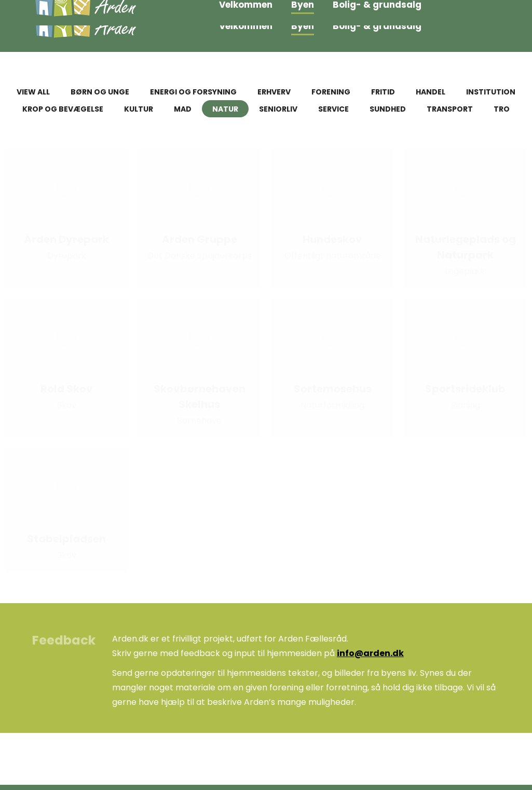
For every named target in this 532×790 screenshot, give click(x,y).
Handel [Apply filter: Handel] (431, 92)
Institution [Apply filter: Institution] (491, 92)
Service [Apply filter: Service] (333, 109)
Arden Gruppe (200, 239)
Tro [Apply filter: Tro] (502, 109)
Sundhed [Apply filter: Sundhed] (388, 109)
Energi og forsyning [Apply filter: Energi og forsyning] (193, 92)
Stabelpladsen (66, 539)
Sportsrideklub (465, 389)
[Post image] (66, 187)
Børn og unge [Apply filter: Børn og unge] (100, 92)
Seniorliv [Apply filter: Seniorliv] (278, 109)
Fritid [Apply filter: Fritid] (383, 92)
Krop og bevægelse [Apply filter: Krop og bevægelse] (63, 109)
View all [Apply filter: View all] (33, 92)
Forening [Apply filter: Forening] (331, 92)
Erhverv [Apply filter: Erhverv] (274, 92)
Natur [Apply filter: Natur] (225, 109)
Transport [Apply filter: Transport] (450, 109)
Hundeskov (332, 239)
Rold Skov (67, 389)
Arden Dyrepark (66, 239)
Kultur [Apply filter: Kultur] (139, 109)
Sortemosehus (333, 389)
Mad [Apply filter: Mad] (183, 109)
